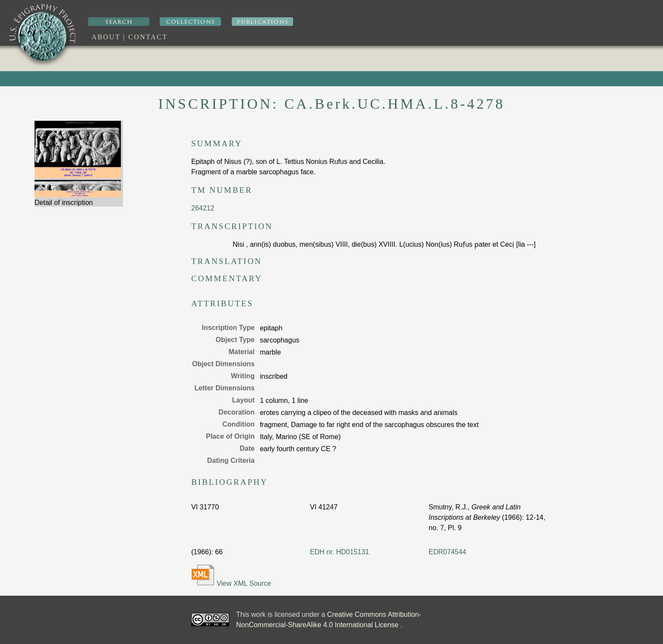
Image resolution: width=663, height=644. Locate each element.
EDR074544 (447, 552)
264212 (203, 208)
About (106, 37)
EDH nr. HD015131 (339, 552)
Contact (148, 37)
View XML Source (231, 576)
